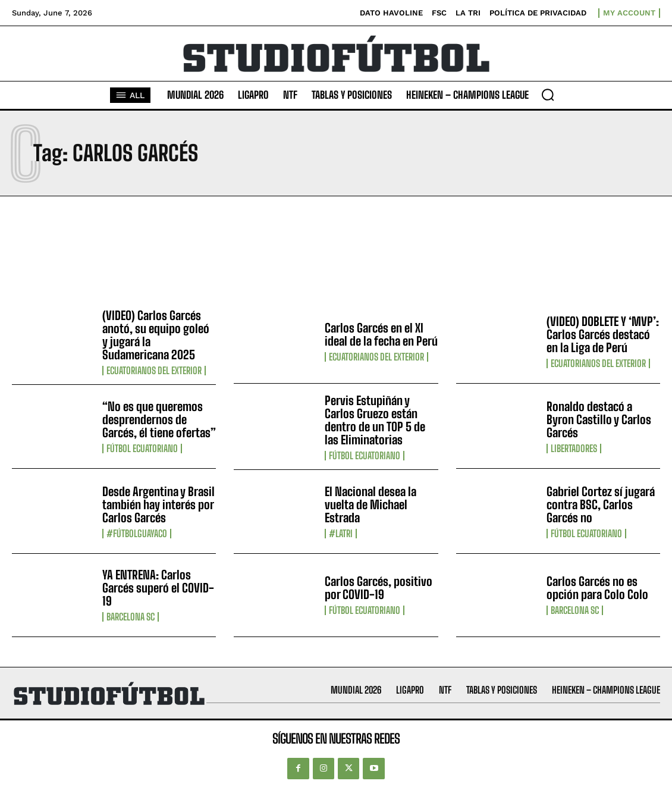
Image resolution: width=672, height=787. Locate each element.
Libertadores (574, 449)
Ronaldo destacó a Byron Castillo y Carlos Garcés (599, 419)
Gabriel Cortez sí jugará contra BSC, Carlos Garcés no (601, 504)
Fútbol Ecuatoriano (142, 449)
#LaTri (341, 534)
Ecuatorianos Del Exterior (154, 371)
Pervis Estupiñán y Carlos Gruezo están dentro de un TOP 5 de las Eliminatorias (375, 420)
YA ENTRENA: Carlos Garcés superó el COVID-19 (158, 588)
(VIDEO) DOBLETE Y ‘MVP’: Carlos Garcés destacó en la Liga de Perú (603, 334)
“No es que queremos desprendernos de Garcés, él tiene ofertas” (159, 419)
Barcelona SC (131, 617)
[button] (548, 95)
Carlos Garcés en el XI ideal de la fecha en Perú (381, 334)
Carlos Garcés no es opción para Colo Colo (597, 588)
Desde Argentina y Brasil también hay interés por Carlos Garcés (158, 504)
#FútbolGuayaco (137, 534)
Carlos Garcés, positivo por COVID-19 (379, 588)
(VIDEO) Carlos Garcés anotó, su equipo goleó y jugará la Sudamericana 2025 (156, 335)
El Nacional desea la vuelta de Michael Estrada (370, 504)
